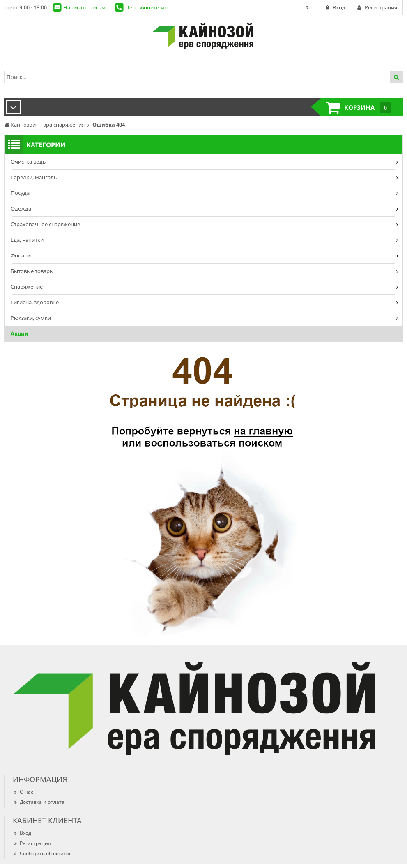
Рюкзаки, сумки (31, 318)
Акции (20, 333)
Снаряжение (27, 287)
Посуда (20, 193)
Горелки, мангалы (34, 177)
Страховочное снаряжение (45, 224)
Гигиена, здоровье (35, 302)
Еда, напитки (27, 240)
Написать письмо (86, 7)
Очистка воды (29, 162)
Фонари (21, 255)
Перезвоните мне (148, 7)
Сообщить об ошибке (42, 853)
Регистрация (32, 843)
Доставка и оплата (39, 802)
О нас (23, 792)
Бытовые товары (32, 271)
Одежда (21, 208)
